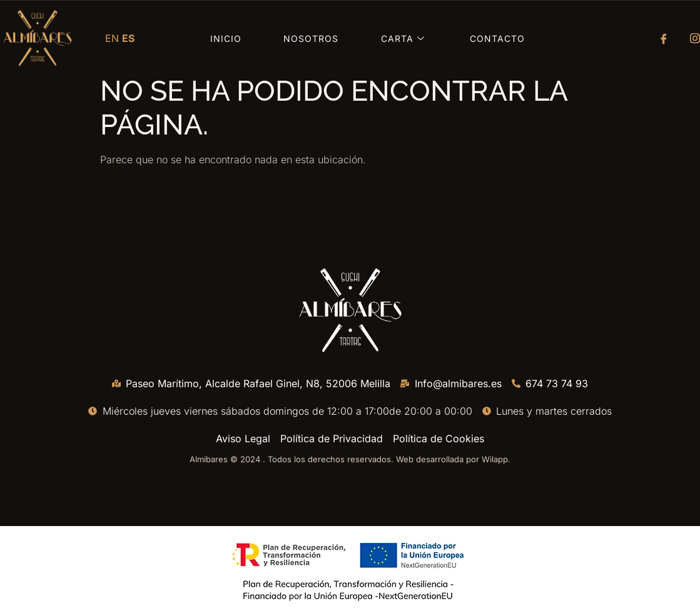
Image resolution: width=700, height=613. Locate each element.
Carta (404, 38)
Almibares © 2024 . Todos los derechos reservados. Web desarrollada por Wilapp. (350, 459)
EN (112, 38)
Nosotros (311, 38)
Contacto (497, 38)
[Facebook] (659, 38)
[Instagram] (691, 38)
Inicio (226, 38)
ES (128, 38)
